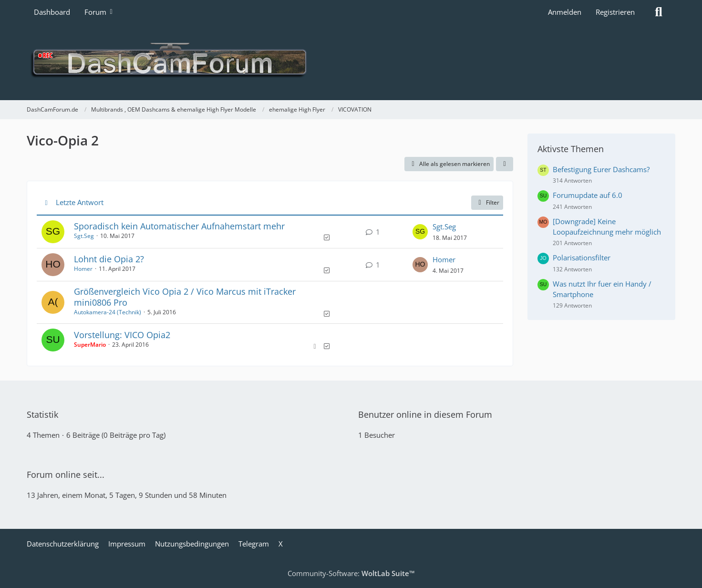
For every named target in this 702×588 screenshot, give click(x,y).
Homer (83, 269)
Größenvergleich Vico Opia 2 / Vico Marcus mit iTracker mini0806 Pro (185, 297)
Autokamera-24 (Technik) (108, 312)
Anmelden (565, 12)
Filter (487, 202)
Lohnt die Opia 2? (109, 259)
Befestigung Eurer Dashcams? (601, 169)
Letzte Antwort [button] (80, 202)
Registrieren (615, 12)
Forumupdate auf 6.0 (588, 195)
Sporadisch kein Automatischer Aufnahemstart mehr (179, 226)
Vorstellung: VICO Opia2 (122, 335)
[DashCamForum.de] (351, 62)
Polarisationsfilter (582, 258)
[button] (505, 164)
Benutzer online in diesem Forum (425, 414)
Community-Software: (351, 573)
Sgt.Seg (84, 236)
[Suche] (659, 12)
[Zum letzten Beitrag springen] (420, 232)
